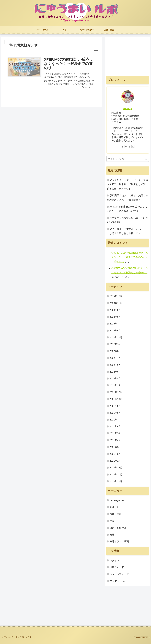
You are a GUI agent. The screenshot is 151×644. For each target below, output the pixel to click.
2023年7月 (115, 324)
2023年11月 (116, 303)
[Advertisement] (128, 56)
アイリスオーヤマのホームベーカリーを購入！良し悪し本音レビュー (127, 231)
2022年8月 (115, 351)
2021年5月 (115, 433)
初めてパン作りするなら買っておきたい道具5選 (127, 220)
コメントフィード (119, 574)
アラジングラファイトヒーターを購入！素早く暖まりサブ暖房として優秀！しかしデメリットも (127, 184)
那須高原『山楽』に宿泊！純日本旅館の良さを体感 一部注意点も (127, 198)
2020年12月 (116, 468)
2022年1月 (115, 385)
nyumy (128, 108)
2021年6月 (115, 426)
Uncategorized (117, 500)
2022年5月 (115, 372)
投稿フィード (117, 567)
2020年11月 (116, 475)
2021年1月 (115, 461)
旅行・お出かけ (118, 528)
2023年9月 (115, 310)
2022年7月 (115, 358)
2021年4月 (115, 440)
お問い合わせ (8, 637)
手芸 (112, 521)
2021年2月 (115, 454)
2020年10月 (116, 481)
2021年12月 (116, 392)
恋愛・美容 (116, 514)
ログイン (114, 560)
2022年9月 (115, 344)
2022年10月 (116, 337)
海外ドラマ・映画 (119, 541)
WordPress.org (118, 581)
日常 (112, 535)
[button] (146, 159)
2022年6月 (115, 365)
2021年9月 (115, 406)
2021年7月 (115, 420)
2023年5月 (115, 331)
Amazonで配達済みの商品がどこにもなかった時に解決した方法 (127, 209)
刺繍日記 (114, 507)
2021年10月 (116, 399)
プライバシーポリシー (25, 637)
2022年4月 (115, 379)
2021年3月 (115, 447)
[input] (128, 159)
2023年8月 (115, 317)
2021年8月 (115, 413)
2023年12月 (116, 296)
